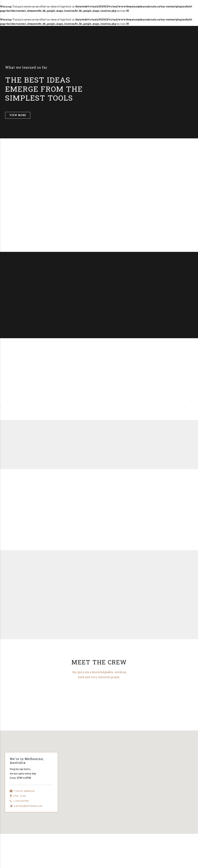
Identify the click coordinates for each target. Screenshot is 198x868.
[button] (9, 401)
